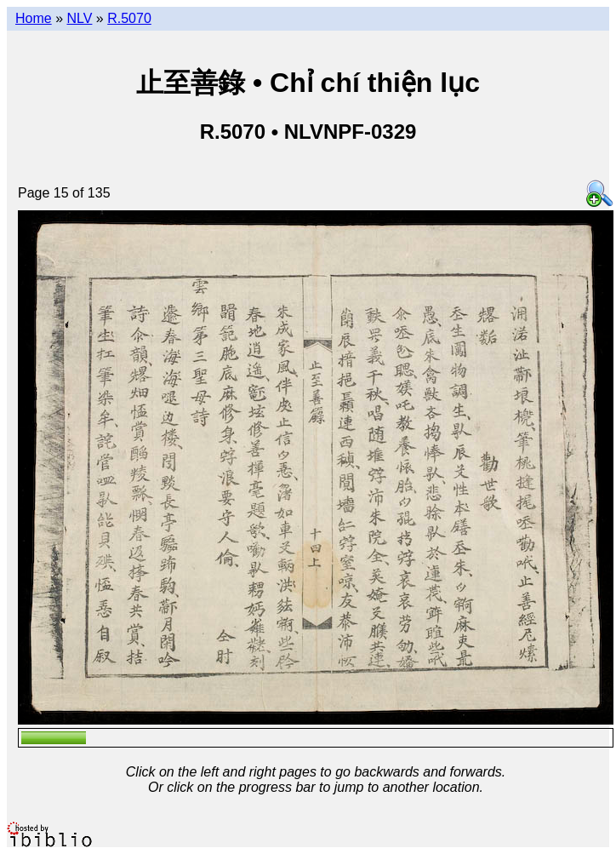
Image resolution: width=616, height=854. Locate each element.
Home (34, 18)
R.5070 (129, 18)
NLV (79, 18)
